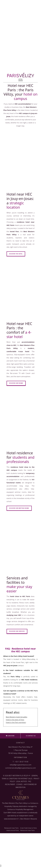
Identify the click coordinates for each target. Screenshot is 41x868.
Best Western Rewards (29, 819)
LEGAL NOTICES (22, 781)
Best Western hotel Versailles (17, 717)
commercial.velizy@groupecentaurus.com (21, 768)
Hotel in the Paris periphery (16, 722)
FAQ (30, 781)
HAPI (25, 784)
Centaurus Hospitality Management (20, 809)
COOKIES (19, 784)
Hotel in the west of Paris (15, 720)
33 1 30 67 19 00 (22, 762)
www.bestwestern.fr (11, 819)
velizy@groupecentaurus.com (21, 765)
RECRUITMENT (10, 784)
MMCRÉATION (20, 787)
